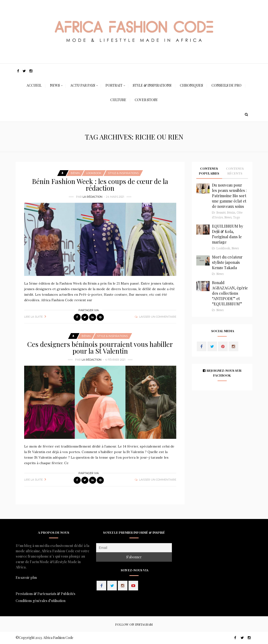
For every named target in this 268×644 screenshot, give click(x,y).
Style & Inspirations (152, 85)
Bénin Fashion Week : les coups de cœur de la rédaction (100, 185)
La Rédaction (92, 197)
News (55, 85)
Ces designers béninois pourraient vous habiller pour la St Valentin (100, 347)
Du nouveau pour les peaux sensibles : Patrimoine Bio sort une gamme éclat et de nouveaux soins (229, 196)
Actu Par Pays (83, 85)
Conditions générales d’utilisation (41, 601)
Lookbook (94, 173)
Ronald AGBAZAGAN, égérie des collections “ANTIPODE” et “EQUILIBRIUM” (230, 293)
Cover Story (146, 100)
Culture (118, 100)
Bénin (75, 173)
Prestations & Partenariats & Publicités (46, 594)
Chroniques (191, 85)
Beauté (221, 213)
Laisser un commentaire (158, 317)
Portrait (114, 85)
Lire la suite (33, 317)
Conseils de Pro (226, 85)
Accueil (34, 85)
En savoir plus (26, 577)
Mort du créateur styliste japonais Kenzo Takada (227, 262)
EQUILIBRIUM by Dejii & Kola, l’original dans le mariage (228, 234)
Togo (236, 217)
